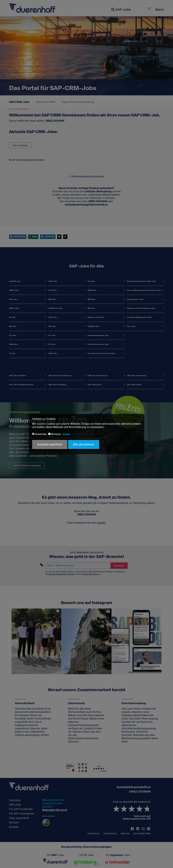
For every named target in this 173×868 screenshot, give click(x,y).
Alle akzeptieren (84, 444)
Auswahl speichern (50, 444)
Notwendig (39, 434)
